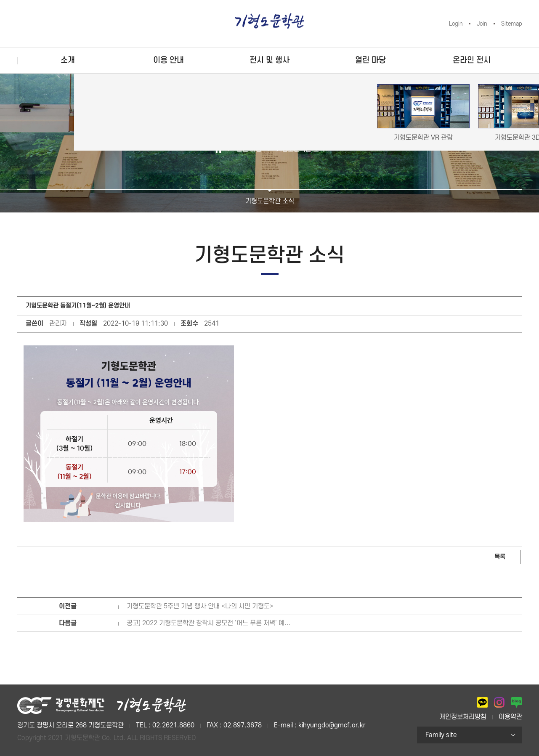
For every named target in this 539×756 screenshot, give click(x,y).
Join (482, 24)
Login (456, 24)
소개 (68, 60)
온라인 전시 (472, 60)
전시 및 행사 (269, 60)
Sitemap (512, 24)
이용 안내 (169, 60)
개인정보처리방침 (463, 717)
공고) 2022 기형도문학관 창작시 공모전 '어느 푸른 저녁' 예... (209, 623)
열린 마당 (370, 60)
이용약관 (510, 717)
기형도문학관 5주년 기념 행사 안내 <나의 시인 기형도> (200, 606)
